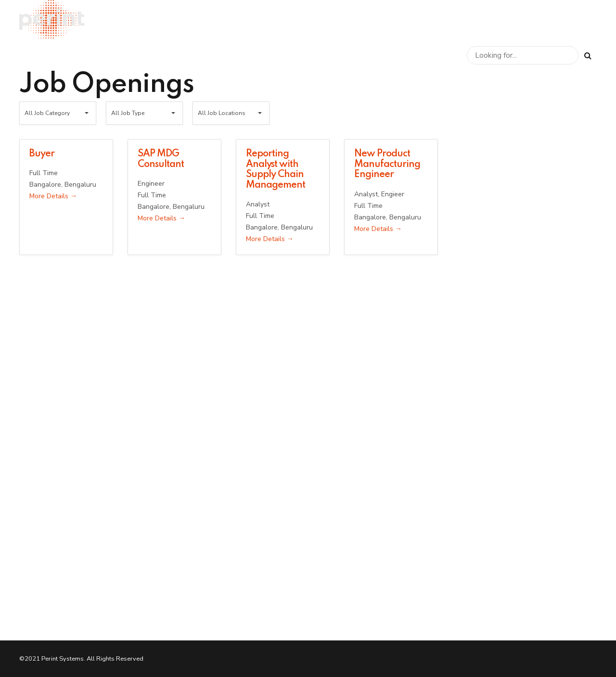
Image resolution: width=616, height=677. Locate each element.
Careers (517, 19)
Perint (470, 19)
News (564, 19)
